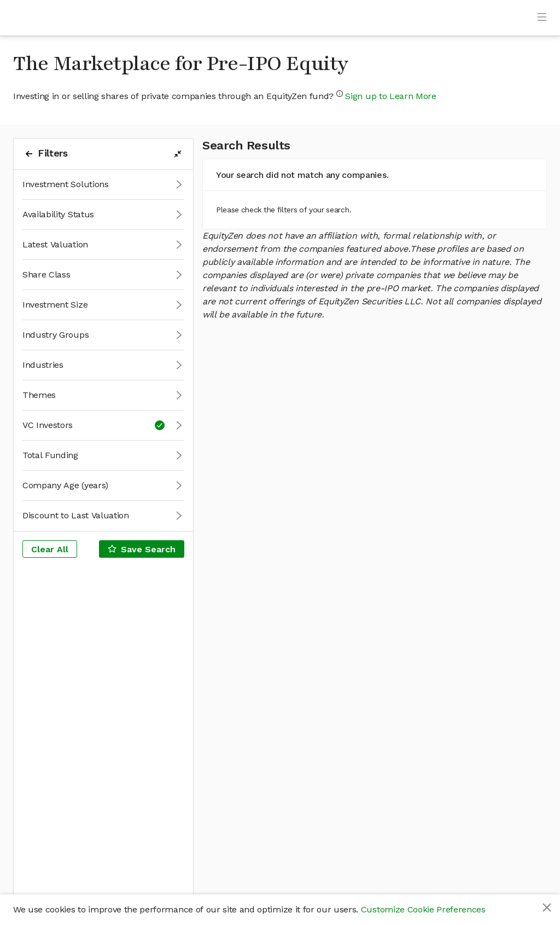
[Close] (547, 907)
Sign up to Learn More (390, 96)
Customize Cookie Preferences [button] (423, 909)
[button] (103, 185)
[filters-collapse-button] (178, 154)
